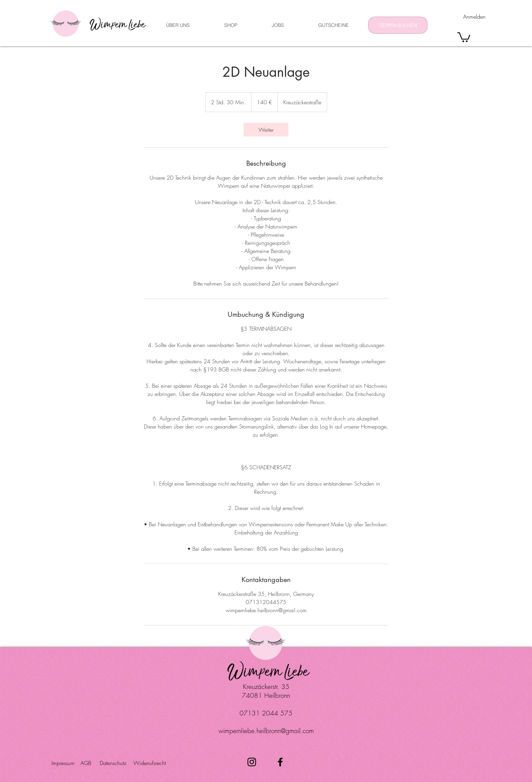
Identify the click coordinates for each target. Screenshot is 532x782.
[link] (266, 130)
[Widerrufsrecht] (150, 763)
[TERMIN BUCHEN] (398, 25)
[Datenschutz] (115, 763)
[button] (464, 37)
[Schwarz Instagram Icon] (252, 762)
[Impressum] (65, 763)
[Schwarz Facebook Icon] (280, 762)
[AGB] (88, 763)
